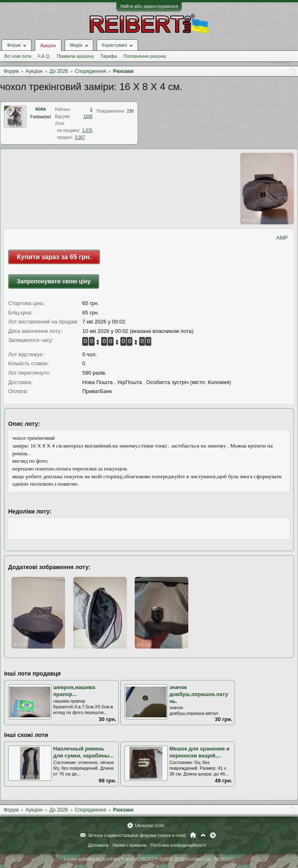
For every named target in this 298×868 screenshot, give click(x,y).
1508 (88, 116)
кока (41, 109)
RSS (213, 835)
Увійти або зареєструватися (149, 6)
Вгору (203, 835)
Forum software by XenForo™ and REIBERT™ (149, 859)
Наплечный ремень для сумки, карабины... (84, 752)
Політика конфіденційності (178, 845)
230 (130, 111)
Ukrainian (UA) (149, 825)
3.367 (80, 137)
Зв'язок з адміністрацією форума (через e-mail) (137, 835)
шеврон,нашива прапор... (74, 691)
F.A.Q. (44, 56)
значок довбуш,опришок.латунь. (199, 694)
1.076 (87, 130)
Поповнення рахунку (145, 56)
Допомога (98, 845)
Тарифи (109, 56)
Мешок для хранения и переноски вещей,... (200, 752)
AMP (282, 238)
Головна (193, 835)
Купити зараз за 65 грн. (54, 257)
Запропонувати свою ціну (54, 281)
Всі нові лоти (18, 56)
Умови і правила (129, 845)
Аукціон (48, 45)
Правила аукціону (75, 56)
